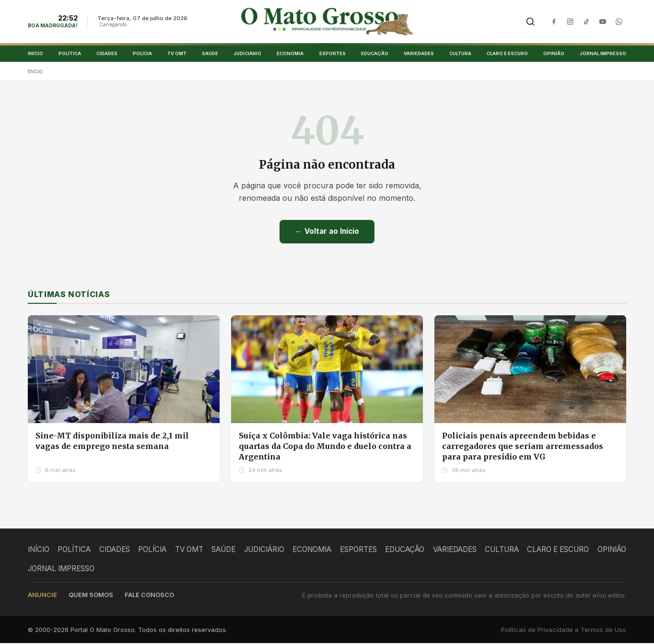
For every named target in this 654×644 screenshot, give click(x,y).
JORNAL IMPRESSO (603, 54)
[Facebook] (554, 22)
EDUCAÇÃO (375, 54)
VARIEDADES (419, 54)
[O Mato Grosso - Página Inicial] (327, 22)
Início (35, 72)
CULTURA (460, 54)
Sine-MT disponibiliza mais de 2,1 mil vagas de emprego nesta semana (112, 442)
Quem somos (91, 596)
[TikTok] (586, 22)
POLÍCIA (142, 54)
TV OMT (177, 54)
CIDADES (107, 54)
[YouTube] (603, 22)
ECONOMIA (290, 54)
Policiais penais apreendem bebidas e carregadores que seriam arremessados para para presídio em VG (523, 447)
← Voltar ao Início (327, 232)
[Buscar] (530, 22)
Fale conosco (149, 596)
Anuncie (42, 596)
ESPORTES (333, 54)
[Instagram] (570, 22)
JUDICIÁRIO (247, 54)
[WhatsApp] (619, 22)
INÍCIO (35, 54)
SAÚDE (210, 54)
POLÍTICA (70, 54)
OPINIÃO (554, 54)
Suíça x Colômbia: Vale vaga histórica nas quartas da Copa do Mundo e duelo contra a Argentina (325, 447)
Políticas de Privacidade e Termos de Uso (564, 631)
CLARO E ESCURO (507, 54)
